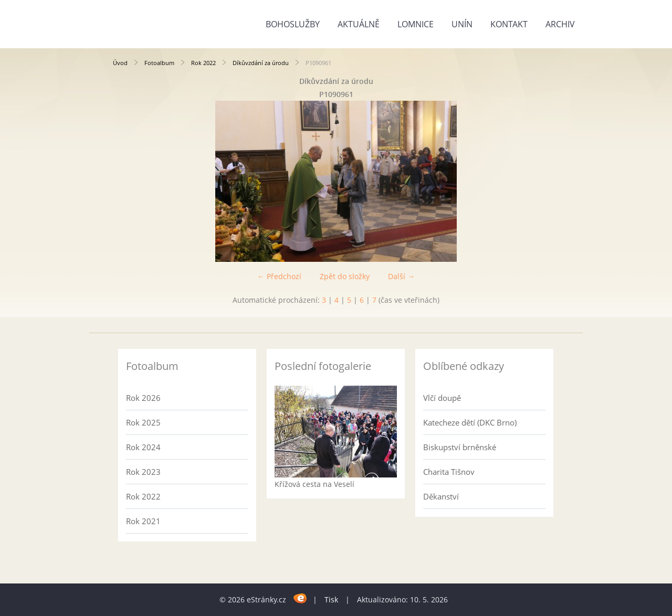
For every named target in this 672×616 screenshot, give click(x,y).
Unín (462, 24)
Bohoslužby (293, 24)
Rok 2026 (143, 398)
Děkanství (441, 496)
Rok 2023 (143, 472)
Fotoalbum (159, 63)
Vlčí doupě (442, 398)
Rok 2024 (143, 447)
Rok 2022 (203, 63)
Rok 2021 (143, 521)
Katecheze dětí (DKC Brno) (470, 422)
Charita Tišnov (449, 472)
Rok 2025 (143, 422)
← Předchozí (279, 276)
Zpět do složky (345, 276)
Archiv (560, 24)
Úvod (120, 63)
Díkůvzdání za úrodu (261, 63)
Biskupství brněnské (460, 447)
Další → (401, 276)
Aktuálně (359, 24)
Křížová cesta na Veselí (314, 484)
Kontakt (509, 24)
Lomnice (416, 24)
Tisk (331, 599)
